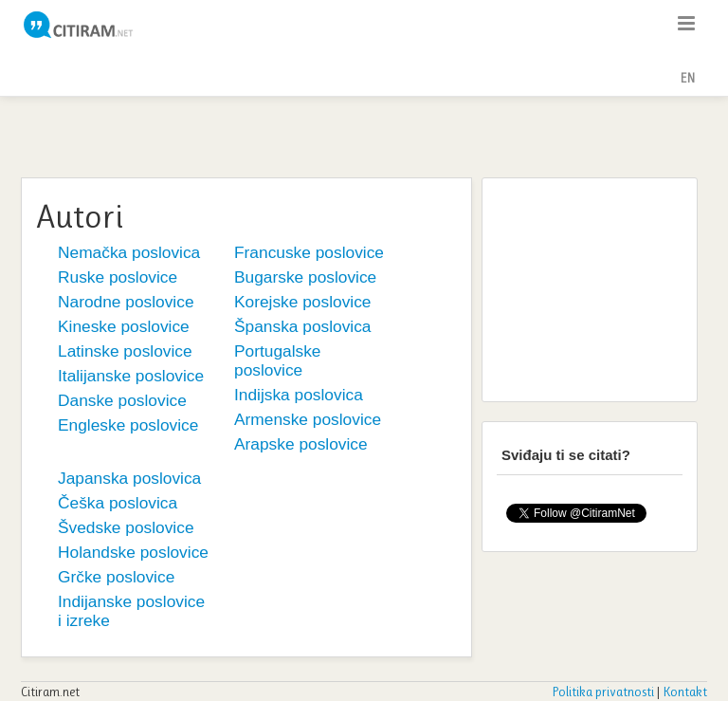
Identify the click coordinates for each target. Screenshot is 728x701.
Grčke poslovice (116, 577)
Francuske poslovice (309, 252)
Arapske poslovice (301, 444)
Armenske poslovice (308, 419)
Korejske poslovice (302, 302)
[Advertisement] (364, 135)
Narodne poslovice (126, 302)
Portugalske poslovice (278, 360)
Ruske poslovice (118, 277)
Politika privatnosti (603, 692)
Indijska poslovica (299, 395)
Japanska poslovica (129, 478)
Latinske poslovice (125, 351)
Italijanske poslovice (131, 376)
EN (687, 78)
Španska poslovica (303, 326)
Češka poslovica (118, 503)
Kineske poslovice (124, 326)
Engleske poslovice (128, 425)
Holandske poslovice (133, 552)
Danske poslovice (122, 400)
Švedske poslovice (126, 527)
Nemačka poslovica (129, 252)
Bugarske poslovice (305, 277)
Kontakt (685, 692)
